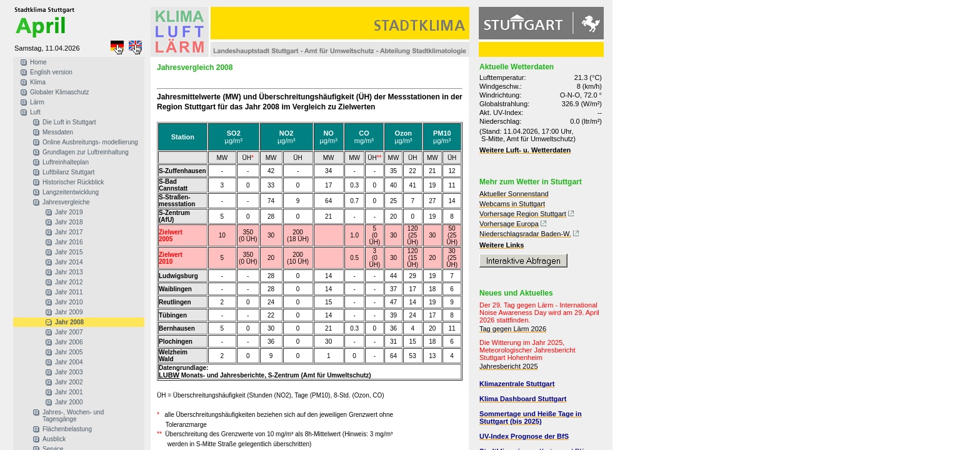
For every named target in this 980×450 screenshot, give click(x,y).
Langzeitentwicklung (71, 192)
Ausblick (54, 439)
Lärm (37, 102)
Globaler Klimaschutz (59, 92)
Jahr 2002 (69, 382)
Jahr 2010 (69, 302)
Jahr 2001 (69, 392)
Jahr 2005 (69, 352)
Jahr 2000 (69, 402)
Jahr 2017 (69, 232)
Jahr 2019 (69, 212)
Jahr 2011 (69, 292)
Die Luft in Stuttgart (69, 122)
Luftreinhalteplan (66, 162)
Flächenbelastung (67, 429)
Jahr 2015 (69, 252)
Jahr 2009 (69, 312)
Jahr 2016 (69, 242)
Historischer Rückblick (73, 182)
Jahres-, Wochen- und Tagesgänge (73, 416)
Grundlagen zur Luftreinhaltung (86, 152)
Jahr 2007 (69, 332)
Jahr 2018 (69, 222)
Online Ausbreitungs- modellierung (90, 142)
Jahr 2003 (69, 372)
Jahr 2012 (69, 282)
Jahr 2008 (69, 322)
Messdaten (58, 132)
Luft (35, 112)
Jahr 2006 (69, 342)
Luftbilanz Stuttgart (68, 172)
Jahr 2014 (69, 262)
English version (51, 72)
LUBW (169, 375)
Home (38, 62)
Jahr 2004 (69, 362)
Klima (38, 82)
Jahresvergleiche (66, 202)
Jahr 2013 (69, 272)
